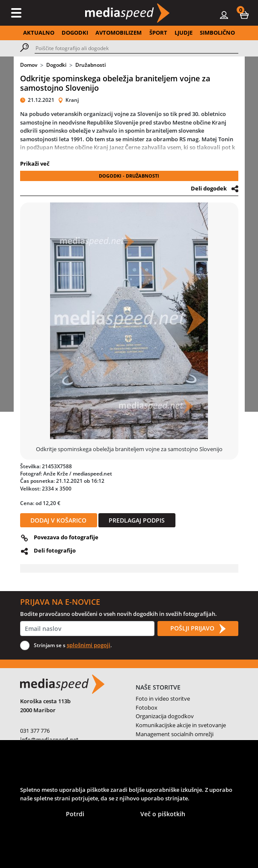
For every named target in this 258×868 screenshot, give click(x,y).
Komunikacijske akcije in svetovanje (181, 725)
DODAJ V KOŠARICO (58, 520)
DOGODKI (75, 33)
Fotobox (147, 707)
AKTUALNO (39, 33)
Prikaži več (35, 163)
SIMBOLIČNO (217, 33)
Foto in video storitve (163, 699)
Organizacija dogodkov (165, 716)
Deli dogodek (209, 188)
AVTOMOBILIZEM (119, 33)
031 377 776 (35, 731)
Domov (29, 65)
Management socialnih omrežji (175, 734)
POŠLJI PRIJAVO (198, 629)
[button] (244, 15)
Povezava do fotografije (66, 537)
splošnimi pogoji (89, 645)
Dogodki (56, 65)
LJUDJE (184, 33)
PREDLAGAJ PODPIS (137, 520)
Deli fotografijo (55, 550)
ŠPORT (158, 33)
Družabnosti (90, 65)
